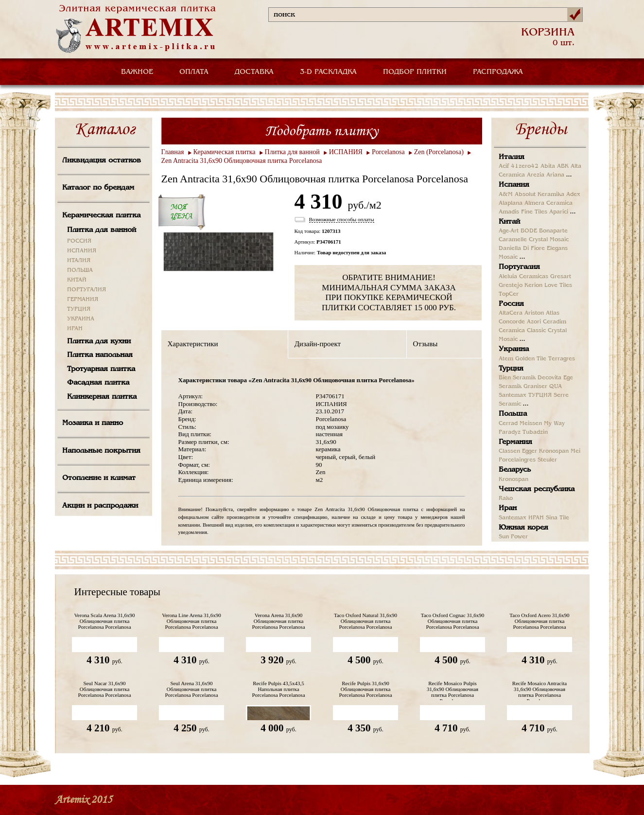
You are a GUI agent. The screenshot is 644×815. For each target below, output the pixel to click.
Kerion (533, 285)
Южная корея (523, 528)
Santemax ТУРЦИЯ (525, 395)
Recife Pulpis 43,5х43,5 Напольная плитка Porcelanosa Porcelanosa (278, 689)
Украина (514, 349)
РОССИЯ (79, 241)
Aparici (559, 212)
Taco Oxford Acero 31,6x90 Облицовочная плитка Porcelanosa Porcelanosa (539, 621)
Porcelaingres (517, 460)
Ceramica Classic (522, 331)
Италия (512, 157)
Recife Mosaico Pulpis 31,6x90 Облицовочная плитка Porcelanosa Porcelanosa (453, 690)
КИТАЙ (77, 280)
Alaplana (511, 203)
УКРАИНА (81, 319)
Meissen (531, 424)
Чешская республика (537, 489)
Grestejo (511, 285)
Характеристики (193, 344)
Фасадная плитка (98, 383)
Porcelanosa (388, 152)
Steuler (547, 460)
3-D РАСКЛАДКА (328, 72)
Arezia (536, 175)
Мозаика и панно (93, 423)
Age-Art (509, 231)
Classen (509, 451)
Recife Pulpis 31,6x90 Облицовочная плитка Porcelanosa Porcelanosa (365, 689)
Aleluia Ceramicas (523, 277)
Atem (506, 359)
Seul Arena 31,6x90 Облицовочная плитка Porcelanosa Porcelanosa (191, 689)
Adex (573, 195)
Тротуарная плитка (101, 369)
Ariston (534, 313)
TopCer (509, 294)
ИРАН (75, 329)
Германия (515, 442)
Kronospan (554, 451)
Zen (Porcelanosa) (439, 152)
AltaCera (511, 313)
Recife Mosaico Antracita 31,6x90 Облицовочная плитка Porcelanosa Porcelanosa (540, 690)
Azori (534, 322)
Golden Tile (531, 359)
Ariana (555, 175)
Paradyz (510, 432)
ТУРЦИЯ (79, 309)
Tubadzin (535, 432)
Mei (575, 451)
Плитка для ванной (102, 230)
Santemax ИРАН (521, 518)
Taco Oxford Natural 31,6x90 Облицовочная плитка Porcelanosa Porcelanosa (366, 621)
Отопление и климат (99, 478)
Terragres (562, 359)
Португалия (519, 267)
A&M (506, 195)
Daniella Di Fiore (522, 248)
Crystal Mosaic (549, 240)
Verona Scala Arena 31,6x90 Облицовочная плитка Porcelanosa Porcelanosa (104, 621)
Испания (514, 185)
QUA (556, 387)
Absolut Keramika (540, 195)
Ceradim (555, 322)
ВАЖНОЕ (137, 72)
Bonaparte (553, 231)
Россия (511, 304)
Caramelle (513, 240)
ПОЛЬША (80, 270)
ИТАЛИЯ (79, 261)
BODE (529, 231)
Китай (509, 222)
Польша (513, 414)
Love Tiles (558, 285)
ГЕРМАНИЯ (83, 300)
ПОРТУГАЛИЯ (87, 290)
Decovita (549, 378)
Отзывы (426, 344)
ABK (563, 166)
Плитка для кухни (99, 341)
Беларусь (515, 470)
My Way (554, 424)
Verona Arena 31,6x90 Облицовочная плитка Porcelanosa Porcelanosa (278, 621)
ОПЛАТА (194, 72)
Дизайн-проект (318, 344)
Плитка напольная (100, 355)
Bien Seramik (517, 378)
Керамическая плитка (101, 215)
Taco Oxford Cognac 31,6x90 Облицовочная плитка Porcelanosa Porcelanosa (453, 621)
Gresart (561, 277)
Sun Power (513, 537)
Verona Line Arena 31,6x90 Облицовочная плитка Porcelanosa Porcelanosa (191, 621)
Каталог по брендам (98, 188)
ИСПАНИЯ (82, 251)
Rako (506, 498)
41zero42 (525, 166)
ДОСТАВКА (254, 72)
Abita (548, 166)
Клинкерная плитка (102, 397)
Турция (511, 369)
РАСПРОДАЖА (498, 72)
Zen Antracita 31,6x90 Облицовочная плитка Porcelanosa (242, 161)
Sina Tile (557, 518)
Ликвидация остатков (102, 160)
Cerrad (508, 424)
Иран (508, 508)
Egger (530, 451)
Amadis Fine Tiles (523, 212)
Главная (173, 152)
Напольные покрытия (101, 451)
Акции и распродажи (100, 506)
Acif (504, 166)
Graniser (535, 387)
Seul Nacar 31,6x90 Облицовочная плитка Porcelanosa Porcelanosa (104, 689)
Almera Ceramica (548, 203)
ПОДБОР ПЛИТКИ (415, 72)
